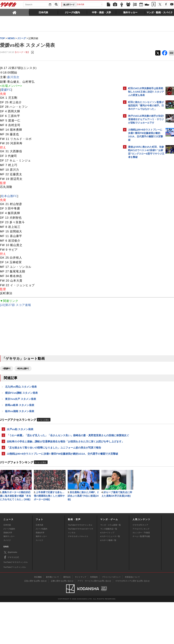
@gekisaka (10, 594)
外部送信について (132, 619)
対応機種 (38, 619)
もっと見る (45, 421)
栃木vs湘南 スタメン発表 (20, 412)
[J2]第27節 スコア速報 (16, 305)
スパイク (7, 582)
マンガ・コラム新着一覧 (111, 567)
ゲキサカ (8, 5)
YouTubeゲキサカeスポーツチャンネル (81, 573)
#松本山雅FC (23, 369)
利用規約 (94, 619)
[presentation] (15, 12)
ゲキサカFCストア (140, 567)
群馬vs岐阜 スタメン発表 (20, 406)
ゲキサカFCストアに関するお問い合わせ (133, 623)
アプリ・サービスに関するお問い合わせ (94, 623)
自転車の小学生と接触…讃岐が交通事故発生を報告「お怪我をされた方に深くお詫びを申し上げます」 (60, 449)
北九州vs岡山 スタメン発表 (21, 387)
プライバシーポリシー (111, 619)
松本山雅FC (9, 196)
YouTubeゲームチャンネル (15, 609)
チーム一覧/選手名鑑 (141, 578)
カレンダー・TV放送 (141, 574)
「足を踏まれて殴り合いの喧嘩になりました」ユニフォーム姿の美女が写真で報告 (54, 457)
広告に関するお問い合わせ (36, 623)
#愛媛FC (7, 369)
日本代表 (90, 4)
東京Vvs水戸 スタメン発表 (21, 400)
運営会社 (67, 619)
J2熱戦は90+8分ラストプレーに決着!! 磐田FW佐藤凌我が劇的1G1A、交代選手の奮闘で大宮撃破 (60, 465)
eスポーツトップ (107, 574)
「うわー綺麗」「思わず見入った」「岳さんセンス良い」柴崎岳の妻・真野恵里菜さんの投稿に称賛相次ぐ (60, 439)
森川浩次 (13, 77)
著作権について (52, 619)
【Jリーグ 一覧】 (22, 52)
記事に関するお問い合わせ (62, 623)
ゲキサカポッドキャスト (78, 578)
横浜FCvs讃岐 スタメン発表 (21, 393)
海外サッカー (9, 578)
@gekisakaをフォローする (142, 212)
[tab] (15, 12)
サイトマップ (81, 619)
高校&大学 (8, 574)
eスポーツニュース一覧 (110, 578)
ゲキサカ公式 (11, 599)
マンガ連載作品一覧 (109, 571)
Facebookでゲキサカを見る (142, 219)
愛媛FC (6, 90)
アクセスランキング (141, 571)
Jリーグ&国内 (9, 571)
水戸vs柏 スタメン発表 (20, 430)
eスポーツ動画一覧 (108, 582)
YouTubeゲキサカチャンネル (80, 567)
